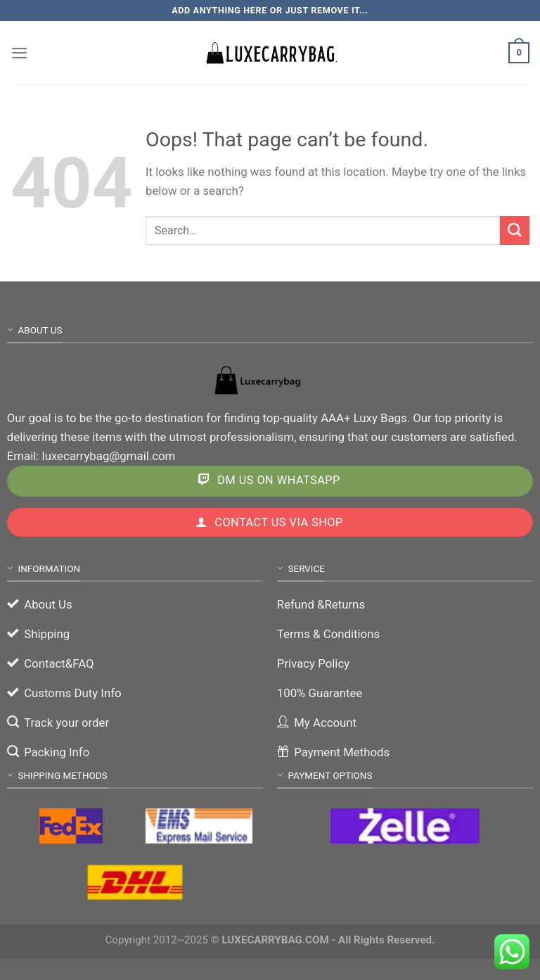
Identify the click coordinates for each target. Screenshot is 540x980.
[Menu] (20, 53)
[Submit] (515, 230)
